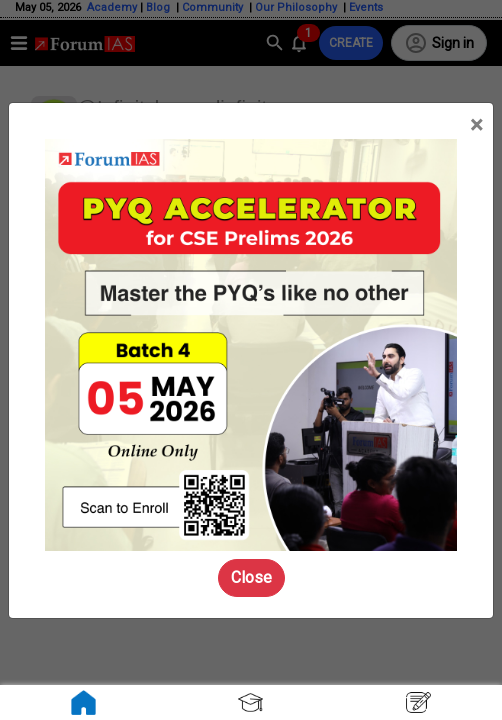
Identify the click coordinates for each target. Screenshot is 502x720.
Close (251, 577)
